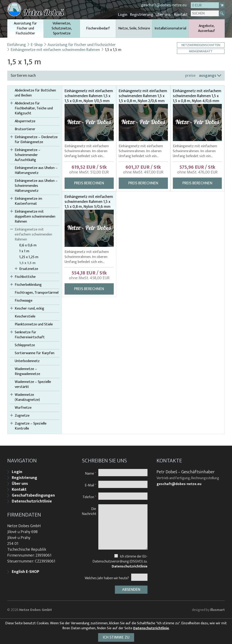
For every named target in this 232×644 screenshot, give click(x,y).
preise (190, 75)
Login (124, 15)
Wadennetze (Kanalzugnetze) (27, 397)
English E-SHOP (25, 571)
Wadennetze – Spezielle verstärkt (33, 384)
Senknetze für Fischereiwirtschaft (30, 335)
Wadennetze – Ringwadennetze (27, 371)
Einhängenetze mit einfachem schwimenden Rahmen (55, 50)
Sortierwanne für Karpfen (35, 353)
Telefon (89, 496)
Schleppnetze (25, 345)
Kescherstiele (25, 316)
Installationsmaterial (170, 28)
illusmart (217, 609)
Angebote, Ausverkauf (207, 28)
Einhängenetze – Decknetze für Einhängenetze (36, 139)
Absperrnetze (25, 121)
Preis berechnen (89, 183)
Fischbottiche (25, 277)
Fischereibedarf (98, 28)
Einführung (17, 45)
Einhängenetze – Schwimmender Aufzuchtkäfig (28, 155)
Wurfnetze (23, 408)
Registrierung (142, 15)
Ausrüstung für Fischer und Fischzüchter (25, 29)
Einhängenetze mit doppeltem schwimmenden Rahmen (35, 216)
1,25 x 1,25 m (29, 257)
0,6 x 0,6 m (28, 245)
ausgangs (208, 75)
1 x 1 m (24, 251)
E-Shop (37, 45)
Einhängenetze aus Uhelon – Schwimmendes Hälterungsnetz (36, 186)
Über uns (164, 15)
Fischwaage (24, 300)
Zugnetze (22, 416)
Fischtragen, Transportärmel (37, 293)
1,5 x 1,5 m (27, 263)
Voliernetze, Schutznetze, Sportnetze (62, 28)
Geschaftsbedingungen (33, 495)
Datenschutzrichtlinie (32, 501)
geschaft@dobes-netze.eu (164, 5)
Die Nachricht (89, 511)
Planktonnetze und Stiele (34, 324)
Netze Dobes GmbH (35, 609)
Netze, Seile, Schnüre (134, 28)
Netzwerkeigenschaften (201, 45)
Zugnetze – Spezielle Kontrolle (31, 426)
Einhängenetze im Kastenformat (28, 201)
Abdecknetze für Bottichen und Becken (35, 93)
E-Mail (91, 485)
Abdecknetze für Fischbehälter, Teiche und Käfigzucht (34, 108)
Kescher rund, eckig (29, 308)
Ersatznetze (29, 269)
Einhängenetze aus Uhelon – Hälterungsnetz (36, 170)
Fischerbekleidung (28, 285)
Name (91, 473)
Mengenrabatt (201, 51)
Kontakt (181, 15)
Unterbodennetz (27, 361)
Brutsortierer (25, 129)
